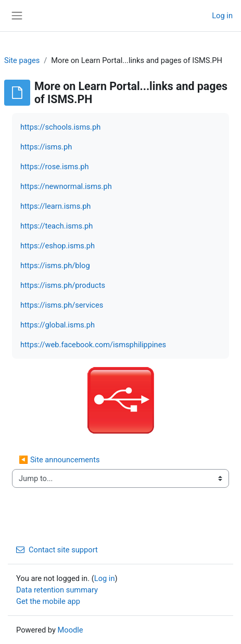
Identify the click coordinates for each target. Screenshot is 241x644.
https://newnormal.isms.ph (66, 186)
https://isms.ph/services (62, 305)
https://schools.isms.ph (60, 127)
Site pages (22, 60)
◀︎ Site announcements (59, 460)
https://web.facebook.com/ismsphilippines (93, 345)
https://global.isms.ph (58, 325)
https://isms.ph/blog (55, 266)
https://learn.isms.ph (55, 206)
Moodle (71, 630)
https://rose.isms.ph (55, 167)
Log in (222, 16)
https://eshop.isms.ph (58, 246)
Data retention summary (57, 590)
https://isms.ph (46, 147)
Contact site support (57, 550)
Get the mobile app (48, 601)
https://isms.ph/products (63, 285)
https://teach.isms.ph (56, 226)
